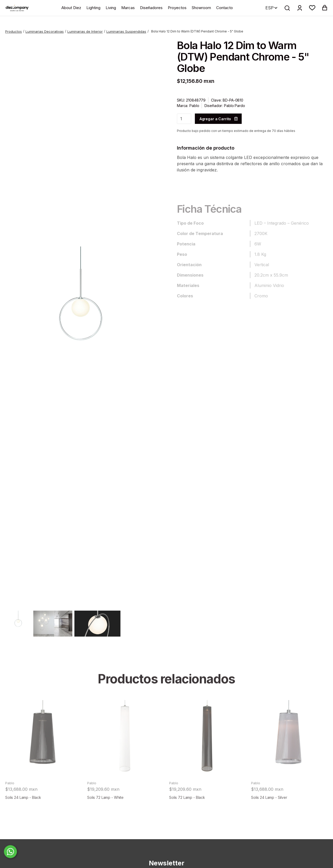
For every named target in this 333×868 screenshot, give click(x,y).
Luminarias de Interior (85, 31)
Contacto (225, 8)
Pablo (194, 106)
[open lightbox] (81, 322)
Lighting (93, 8)
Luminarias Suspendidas (126, 31)
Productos (14, 31)
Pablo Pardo (234, 106)
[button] (312, 8)
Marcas (128, 8)
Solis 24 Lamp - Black (23, 810)
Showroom (201, 8)
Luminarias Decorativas (45, 31)
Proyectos (177, 8)
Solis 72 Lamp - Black (187, 810)
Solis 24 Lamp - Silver (269, 810)
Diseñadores (151, 8)
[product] (44, 751)
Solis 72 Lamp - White (105, 810)
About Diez (71, 8)
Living (111, 8)
